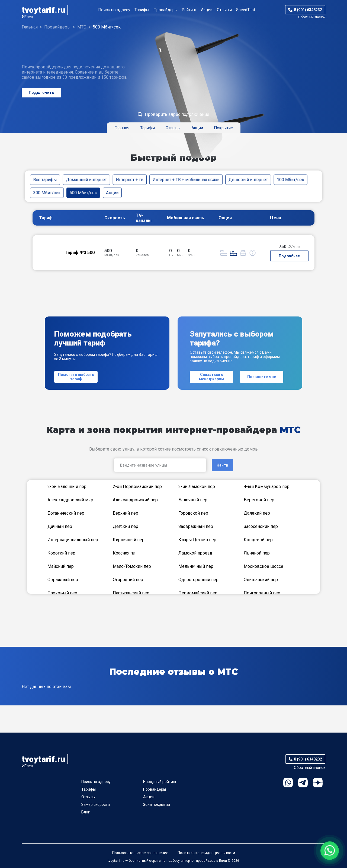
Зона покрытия (157, 804)
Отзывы (224, 10)
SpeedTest (246, 10)
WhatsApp (288, 783)
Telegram (303, 783)
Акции (207, 10)
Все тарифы (45, 180)
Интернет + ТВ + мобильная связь (186, 180)
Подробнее (289, 256)
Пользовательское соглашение (140, 853)
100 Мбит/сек (290, 180)
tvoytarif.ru (43, 10)
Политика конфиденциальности (206, 853)
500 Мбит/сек (83, 193)
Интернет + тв (130, 180)
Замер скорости (96, 804)
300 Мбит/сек (47, 193)
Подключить (41, 93)
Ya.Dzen (318, 783)
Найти (222, 465)
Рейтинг (189, 10)
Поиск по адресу (114, 10)
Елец (29, 17)
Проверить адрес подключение (177, 114)
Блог (86, 812)
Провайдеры (166, 10)
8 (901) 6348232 (308, 10)
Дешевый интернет (248, 180)
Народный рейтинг (160, 782)
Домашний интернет (86, 180)
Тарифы (142, 10)
